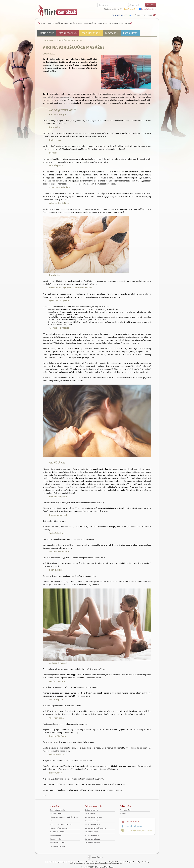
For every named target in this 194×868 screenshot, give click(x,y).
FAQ (51, 821)
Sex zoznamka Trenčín (92, 843)
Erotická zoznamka (91, 810)
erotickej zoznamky (114, 790)
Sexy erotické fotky (56, 835)
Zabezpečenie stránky (57, 832)
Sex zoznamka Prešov (92, 825)
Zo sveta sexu (112, 33)
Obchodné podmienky (57, 810)
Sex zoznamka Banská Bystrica (95, 828)
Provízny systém (125, 810)
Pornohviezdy (130, 33)
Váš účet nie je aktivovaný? (113, 9)
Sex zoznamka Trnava (92, 839)
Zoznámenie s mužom (57, 846)
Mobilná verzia (97, 857)
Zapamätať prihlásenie (149, 9)
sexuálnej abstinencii (60, 751)
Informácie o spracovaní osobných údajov (64, 817)
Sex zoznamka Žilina (92, 835)
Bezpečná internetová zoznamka (61, 825)
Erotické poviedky (68, 33)
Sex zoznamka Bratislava (93, 817)
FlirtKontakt (48, 40)
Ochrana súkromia (56, 814)
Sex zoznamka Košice (92, 821)
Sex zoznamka (90, 814)
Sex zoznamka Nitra (92, 832)
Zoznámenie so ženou (57, 843)
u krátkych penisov (73, 545)
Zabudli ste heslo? (130, 9)
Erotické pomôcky (91, 33)
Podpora (123, 814)
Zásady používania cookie (59, 828)
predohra (147, 294)
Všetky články (47, 33)
